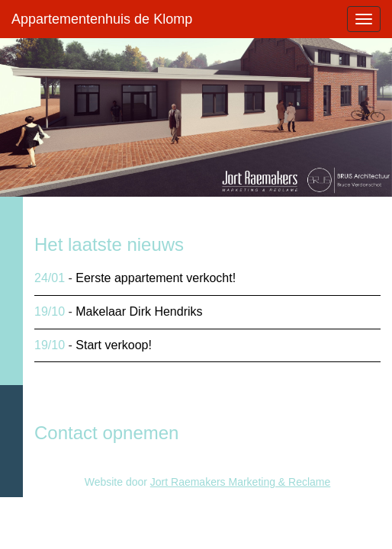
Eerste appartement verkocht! (156, 278)
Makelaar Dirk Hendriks (139, 311)
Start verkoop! (114, 345)
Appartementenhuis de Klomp (102, 19)
